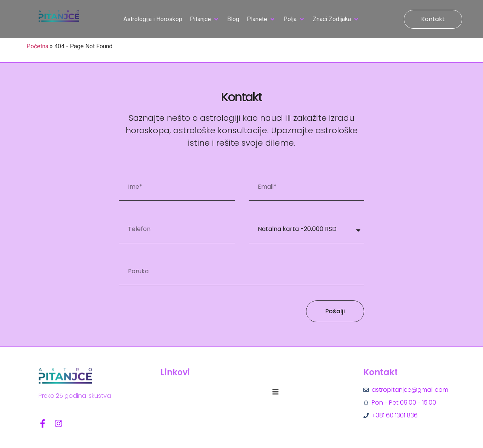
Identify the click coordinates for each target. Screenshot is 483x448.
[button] (205, 19)
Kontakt (381, 372)
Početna (37, 46)
